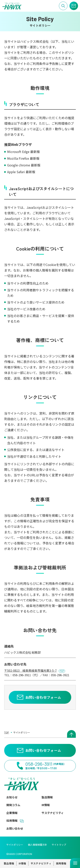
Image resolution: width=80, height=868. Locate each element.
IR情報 (46, 805)
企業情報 (12, 813)
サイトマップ (59, 845)
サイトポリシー (15, 845)
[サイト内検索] (63, 6)
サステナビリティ (53, 813)
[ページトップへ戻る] (71, 734)
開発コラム (13, 805)
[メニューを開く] (75, 863)
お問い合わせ (15, 828)
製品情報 (47, 797)
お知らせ (12, 797)
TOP (7, 732)
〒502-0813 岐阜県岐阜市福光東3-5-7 (30, 670)
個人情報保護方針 (37, 845)
